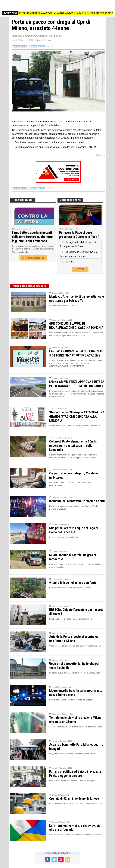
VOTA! (80, 269)
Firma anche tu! (33, 258)
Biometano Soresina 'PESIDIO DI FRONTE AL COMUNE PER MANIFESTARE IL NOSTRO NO (48, 13)
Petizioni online (22, 200)
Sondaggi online (70, 200)
